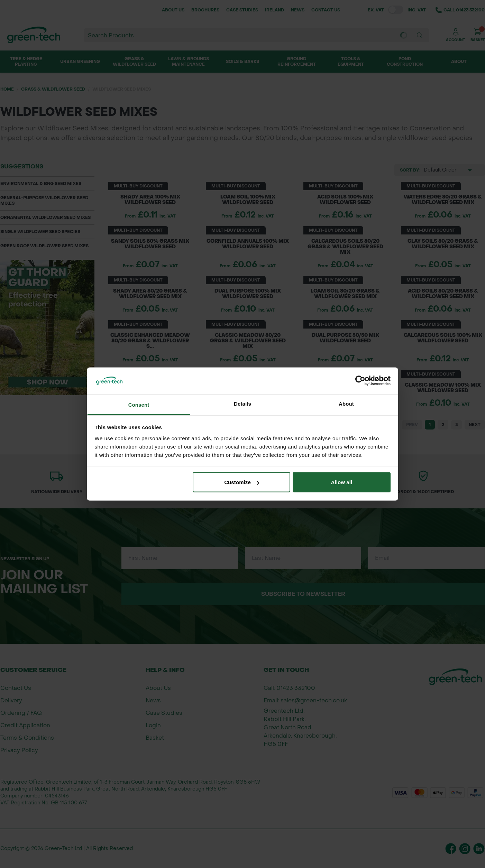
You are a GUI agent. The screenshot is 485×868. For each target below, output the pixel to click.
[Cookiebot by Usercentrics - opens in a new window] (360, 381)
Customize (242, 482)
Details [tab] (242, 403)
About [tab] (346, 403)
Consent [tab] (139, 404)
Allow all (342, 482)
